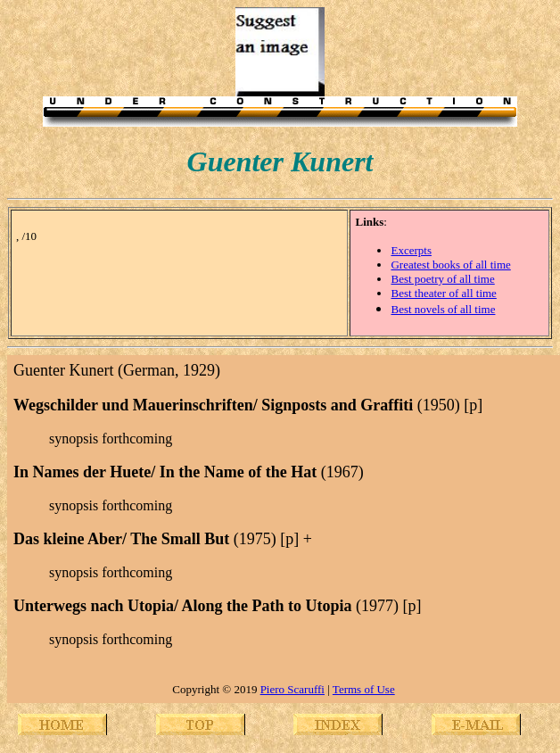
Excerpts (411, 250)
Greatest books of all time (450, 265)
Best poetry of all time (442, 279)
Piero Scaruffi (292, 689)
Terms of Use (364, 689)
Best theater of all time (443, 293)
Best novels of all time (443, 309)
